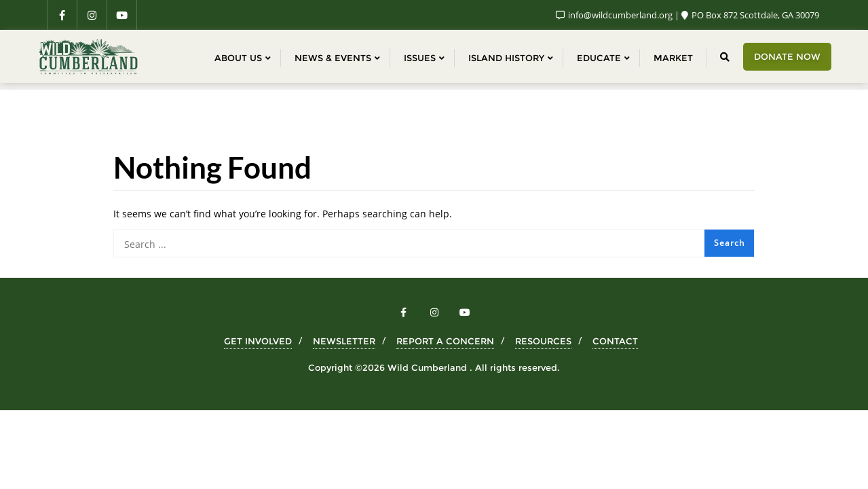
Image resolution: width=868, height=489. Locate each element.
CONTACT (615, 341)
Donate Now (787, 56)
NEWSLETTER (344, 341)
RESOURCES (543, 341)
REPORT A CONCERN (445, 341)
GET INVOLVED (258, 341)
